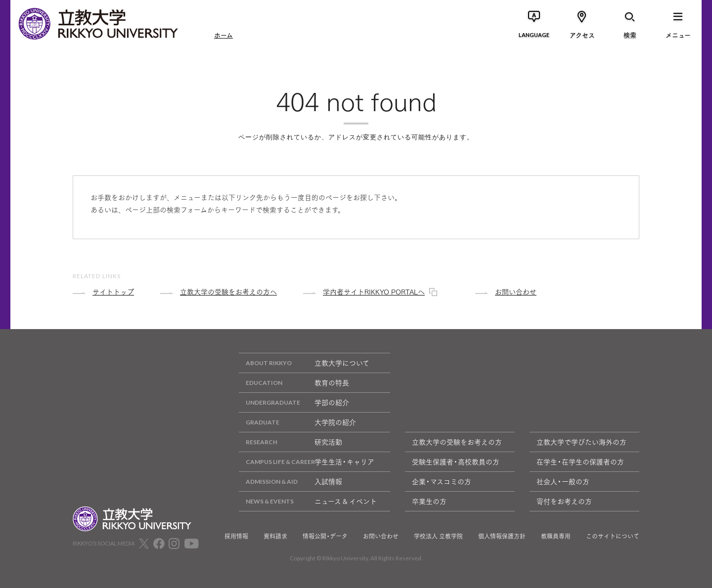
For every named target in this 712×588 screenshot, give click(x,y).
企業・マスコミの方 (442, 481)
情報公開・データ (325, 536)
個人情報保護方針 (502, 536)
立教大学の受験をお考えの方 (457, 442)
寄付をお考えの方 (564, 501)
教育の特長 (294, 383)
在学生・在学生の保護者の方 (580, 462)
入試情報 (290, 482)
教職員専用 (556, 536)
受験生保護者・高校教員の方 (456, 462)
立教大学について (304, 363)
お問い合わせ (381, 536)
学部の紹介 (294, 402)
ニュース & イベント (308, 501)
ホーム (223, 35)
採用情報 (236, 536)
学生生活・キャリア (307, 462)
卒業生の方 (429, 501)
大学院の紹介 (297, 422)
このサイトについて (613, 536)
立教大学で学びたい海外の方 (581, 442)
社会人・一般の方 (563, 481)
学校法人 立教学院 (438, 536)
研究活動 (290, 442)
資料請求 (275, 536)
